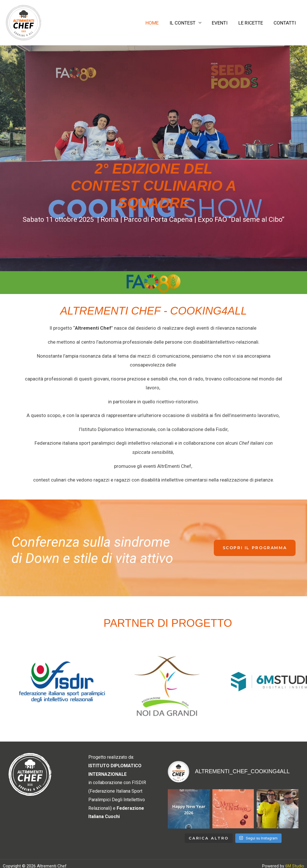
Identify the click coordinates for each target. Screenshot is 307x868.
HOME (157, 23)
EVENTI (222, 23)
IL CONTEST (186, 23)
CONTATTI (285, 23)
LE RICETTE (252, 23)
